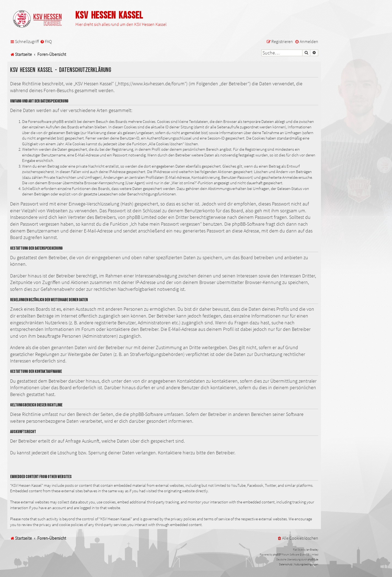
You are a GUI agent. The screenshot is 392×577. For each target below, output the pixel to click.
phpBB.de (313, 559)
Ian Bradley (312, 550)
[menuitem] (46, 42)
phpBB (277, 555)
